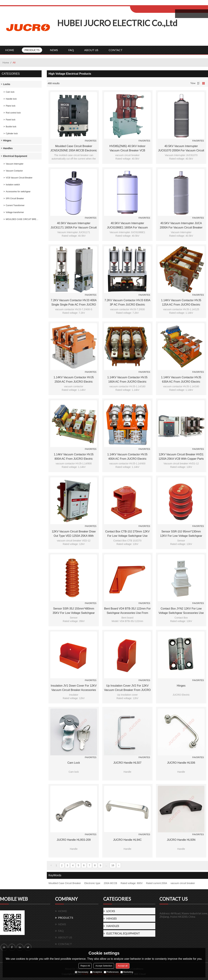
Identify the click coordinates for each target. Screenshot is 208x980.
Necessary (82, 972)
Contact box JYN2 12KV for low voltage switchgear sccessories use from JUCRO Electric (181, 611)
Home (6, 62)
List (199, 83)
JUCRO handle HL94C (127, 840)
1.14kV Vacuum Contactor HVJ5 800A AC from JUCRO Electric (74, 457)
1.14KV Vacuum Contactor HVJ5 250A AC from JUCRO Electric (74, 379)
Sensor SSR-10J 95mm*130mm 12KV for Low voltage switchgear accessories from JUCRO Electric (181, 534)
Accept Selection (104, 966)
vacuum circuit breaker (183, 883)
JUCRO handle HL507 (127, 763)
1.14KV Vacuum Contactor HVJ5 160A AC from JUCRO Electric (127, 379)
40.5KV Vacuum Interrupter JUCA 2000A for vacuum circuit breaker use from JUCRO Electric (181, 226)
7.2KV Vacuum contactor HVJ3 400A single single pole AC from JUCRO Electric (74, 303)
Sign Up (159, 4)
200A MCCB (110, 883)
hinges (181, 686)
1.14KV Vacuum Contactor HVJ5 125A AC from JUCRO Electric (181, 302)
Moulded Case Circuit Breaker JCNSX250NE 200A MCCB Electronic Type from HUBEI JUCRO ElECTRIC (74, 149)
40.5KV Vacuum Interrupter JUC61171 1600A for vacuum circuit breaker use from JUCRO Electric (74, 226)
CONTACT (116, 50)
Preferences (111, 972)
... (106, 865)
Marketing (127, 972)
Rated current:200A (157, 883)
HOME (10, 50)
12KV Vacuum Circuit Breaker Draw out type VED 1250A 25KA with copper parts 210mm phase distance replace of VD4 (74, 534)
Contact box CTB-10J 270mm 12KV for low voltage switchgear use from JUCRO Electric (127, 534)
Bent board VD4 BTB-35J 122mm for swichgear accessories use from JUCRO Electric (127, 611)
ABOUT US (91, 50)
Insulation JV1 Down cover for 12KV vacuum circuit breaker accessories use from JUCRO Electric (74, 688)
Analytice (96, 972)
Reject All (85, 966)
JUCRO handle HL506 (181, 763)
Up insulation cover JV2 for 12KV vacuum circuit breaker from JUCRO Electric (127, 688)
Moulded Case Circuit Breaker (65, 883)
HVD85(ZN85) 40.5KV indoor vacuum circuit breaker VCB (127, 148)
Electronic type (92, 883)
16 (113, 865)
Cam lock (74, 763)
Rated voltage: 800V (132, 883)
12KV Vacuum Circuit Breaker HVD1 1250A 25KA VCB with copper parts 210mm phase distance (181, 457)
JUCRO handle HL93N (181, 840)
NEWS (54, 50)
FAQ (71, 50)
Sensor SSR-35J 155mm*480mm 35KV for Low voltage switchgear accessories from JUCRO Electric (74, 611)
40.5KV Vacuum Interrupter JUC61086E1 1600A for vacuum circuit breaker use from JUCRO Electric (127, 226)
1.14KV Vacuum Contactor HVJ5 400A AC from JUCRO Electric (127, 457)
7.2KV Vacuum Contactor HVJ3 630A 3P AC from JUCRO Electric (127, 302)
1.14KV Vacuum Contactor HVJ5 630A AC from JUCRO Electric (181, 379)
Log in (151, 4)
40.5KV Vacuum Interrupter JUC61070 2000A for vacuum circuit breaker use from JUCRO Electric (181, 149)
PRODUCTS (32, 50)
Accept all (123, 966)
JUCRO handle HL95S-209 (74, 840)
